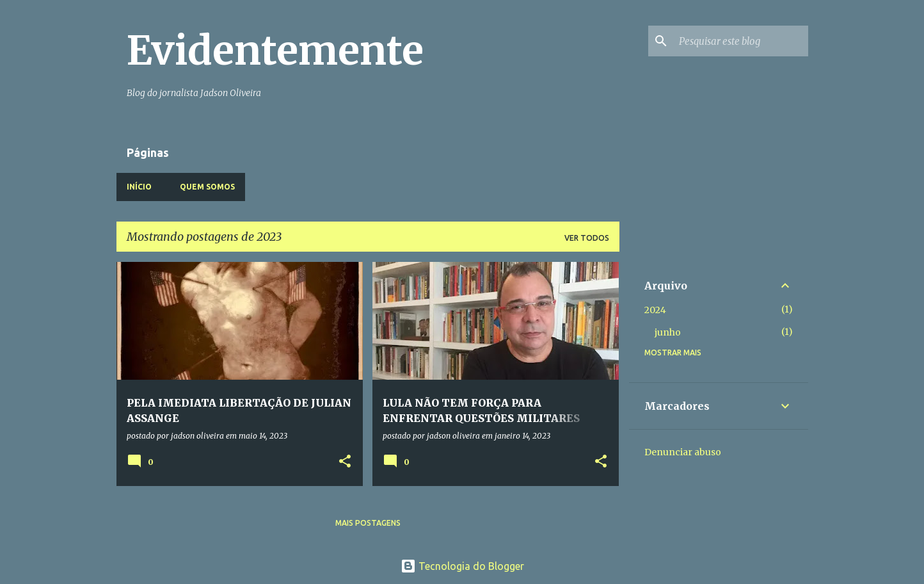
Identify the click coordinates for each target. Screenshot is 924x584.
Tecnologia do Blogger (462, 566)
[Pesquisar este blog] (741, 41)
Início (139, 187)
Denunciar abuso (683, 452)
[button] (345, 462)
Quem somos (207, 187)
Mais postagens (368, 523)
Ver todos (587, 238)
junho (668, 332)
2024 (655, 310)
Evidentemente (275, 51)
